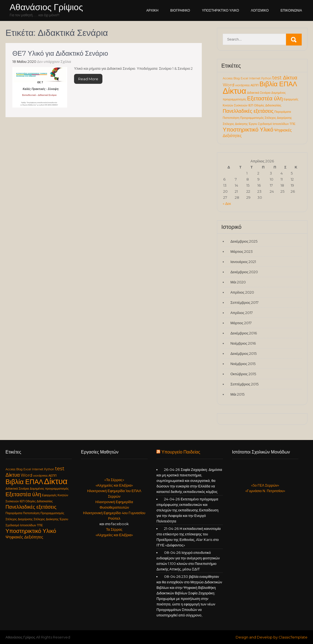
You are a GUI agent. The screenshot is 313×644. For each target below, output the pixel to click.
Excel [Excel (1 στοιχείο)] (244, 78)
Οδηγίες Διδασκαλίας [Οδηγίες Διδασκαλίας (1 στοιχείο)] (268, 105)
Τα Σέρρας (114, 529)
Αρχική (153, 10)
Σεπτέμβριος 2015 (244, 384)
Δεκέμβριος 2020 (244, 272)
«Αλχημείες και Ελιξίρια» (114, 485)
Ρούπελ (114, 518)
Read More (88, 79)
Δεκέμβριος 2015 (244, 353)
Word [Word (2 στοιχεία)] (228, 85)
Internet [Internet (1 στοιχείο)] (255, 78)
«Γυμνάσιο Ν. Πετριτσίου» (265, 491)
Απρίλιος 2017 (242, 313)
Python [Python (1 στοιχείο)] (266, 78)
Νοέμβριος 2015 (243, 364)
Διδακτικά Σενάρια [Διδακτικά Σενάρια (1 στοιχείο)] (259, 93)
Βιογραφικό (180, 10)
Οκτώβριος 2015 (243, 374)
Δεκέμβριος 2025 (244, 241)
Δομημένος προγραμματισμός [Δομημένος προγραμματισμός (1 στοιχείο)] (49, 489)
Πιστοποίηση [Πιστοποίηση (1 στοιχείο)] (231, 118)
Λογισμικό (260, 10)
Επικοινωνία (291, 10)
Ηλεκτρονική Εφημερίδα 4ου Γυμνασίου (114, 513)
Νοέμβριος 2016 (243, 343)
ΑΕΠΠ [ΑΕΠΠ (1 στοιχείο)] (255, 85)
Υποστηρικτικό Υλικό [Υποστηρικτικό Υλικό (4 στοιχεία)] (248, 129)
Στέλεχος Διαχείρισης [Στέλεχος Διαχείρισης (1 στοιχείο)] (278, 118)
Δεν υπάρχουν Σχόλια (54, 61)
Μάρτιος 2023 (242, 251)
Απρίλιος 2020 (242, 292)
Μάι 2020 (238, 282)
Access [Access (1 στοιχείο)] (228, 78)
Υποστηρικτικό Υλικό (220, 10)
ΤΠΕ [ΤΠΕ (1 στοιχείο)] (292, 124)
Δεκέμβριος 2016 (244, 333)
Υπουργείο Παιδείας (181, 452)
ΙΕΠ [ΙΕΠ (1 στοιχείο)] (251, 105)
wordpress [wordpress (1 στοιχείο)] (242, 85)
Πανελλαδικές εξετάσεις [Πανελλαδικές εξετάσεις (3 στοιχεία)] (248, 111)
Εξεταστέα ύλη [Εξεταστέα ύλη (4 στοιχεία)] (265, 98)
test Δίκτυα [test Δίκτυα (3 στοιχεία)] (285, 78)
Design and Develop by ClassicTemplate (272, 637)
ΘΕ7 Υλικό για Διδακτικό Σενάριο (60, 53)
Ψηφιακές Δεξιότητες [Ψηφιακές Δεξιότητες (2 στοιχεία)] (24, 537)
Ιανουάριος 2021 (243, 262)
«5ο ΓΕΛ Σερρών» (265, 485)
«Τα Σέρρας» (114, 480)
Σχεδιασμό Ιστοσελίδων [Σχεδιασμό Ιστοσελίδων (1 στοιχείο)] (273, 124)
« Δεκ (227, 203)
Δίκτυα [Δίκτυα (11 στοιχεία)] (234, 91)
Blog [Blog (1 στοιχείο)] (237, 78)
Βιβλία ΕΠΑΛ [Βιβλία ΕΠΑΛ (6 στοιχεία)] (278, 84)
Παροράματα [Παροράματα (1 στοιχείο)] (283, 112)
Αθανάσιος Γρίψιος (46, 7)
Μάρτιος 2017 (241, 323)
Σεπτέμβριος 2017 (244, 302)
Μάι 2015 (237, 394)
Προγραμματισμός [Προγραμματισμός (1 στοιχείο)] (252, 118)
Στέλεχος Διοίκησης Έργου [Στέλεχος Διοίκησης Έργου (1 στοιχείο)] (240, 124)
